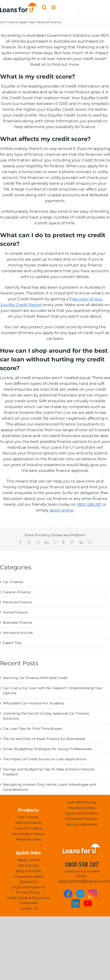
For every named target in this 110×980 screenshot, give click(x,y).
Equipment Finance (82, 813)
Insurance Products (82, 819)
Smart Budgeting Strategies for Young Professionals (47, 749)
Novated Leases (82, 808)
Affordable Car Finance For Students (34, 703)
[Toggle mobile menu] (54, 7)
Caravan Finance (17, 592)
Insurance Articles (18, 633)
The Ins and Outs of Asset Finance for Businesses (44, 739)
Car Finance (9, 22)
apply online (62, 510)
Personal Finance (49, 22)
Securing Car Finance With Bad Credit (35, 678)
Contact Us (28, 908)
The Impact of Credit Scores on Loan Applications (45, 759)
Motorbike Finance (28, 834)
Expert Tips (27, 22)
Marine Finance (28, 823)
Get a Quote (28, 865)
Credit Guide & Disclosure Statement (28, 900)
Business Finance (17, 622)
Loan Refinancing (82, 802)
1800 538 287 (89, 504)
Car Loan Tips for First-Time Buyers (33, 729)
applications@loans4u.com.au (82, 881)
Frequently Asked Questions (28, 879)
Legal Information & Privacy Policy (28, 890)
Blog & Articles (28, 871)
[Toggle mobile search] (44, 7)
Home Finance (15, 612)
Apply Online (28, 860)
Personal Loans (28, 839)
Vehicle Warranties (82, 824)
